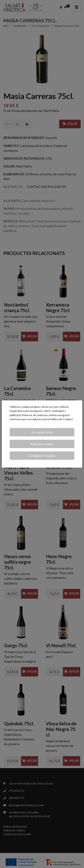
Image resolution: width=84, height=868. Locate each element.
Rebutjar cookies (42, 444)
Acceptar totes (42, 432)
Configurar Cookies (42, 456)
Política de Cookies (61, 419)
